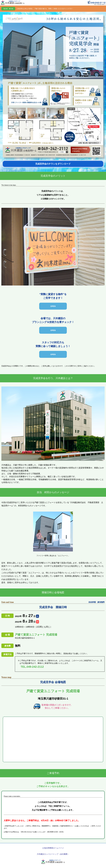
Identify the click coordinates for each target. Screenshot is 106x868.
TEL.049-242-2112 (32, 667)
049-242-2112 (26, 832)
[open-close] (53, 306)
